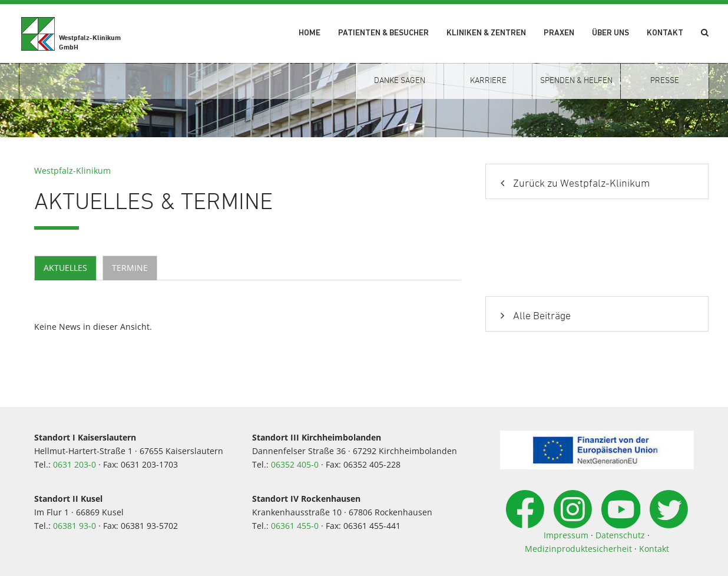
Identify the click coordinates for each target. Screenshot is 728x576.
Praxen (559, 33)
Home (310, 33)
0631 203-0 (75, 464)
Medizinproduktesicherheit (578, 549)
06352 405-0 (295, 464)
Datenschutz (620, 535)
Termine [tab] (130, 268)
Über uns (610, 33)
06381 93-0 (75, 526)
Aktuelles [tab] (65, 268)
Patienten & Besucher (383, 33)
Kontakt (665, 33)
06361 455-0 (295, 526)
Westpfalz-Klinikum (72, 171)
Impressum (566, 535)
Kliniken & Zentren (486, 33)
